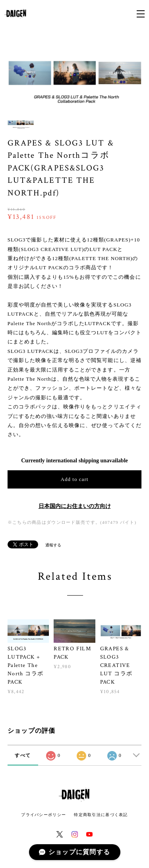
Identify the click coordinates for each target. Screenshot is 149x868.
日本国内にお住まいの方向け (75, 506)
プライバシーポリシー (44, 815)
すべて (23, 755)
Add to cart (75, 479)
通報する (53, 545)
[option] (75, 73)
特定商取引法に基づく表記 (101, 815)
